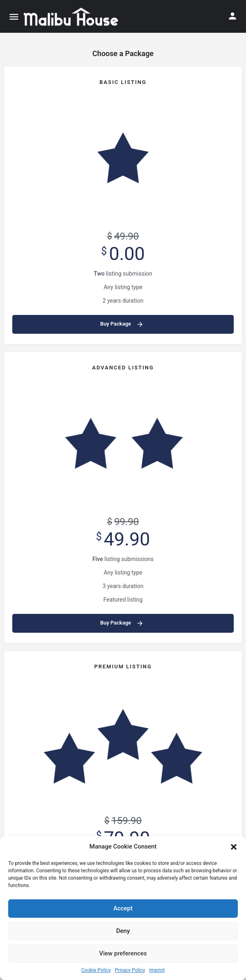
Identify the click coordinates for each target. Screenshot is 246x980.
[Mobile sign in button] (232, 16)
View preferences (123, 953)
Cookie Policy (96, 970)
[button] (234, 847)
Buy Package (122, 324)
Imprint (157, 970)
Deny (123, 931)
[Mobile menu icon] (14, 17)
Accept (123, 908)
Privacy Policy (130, 970)
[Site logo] (72, 16)
